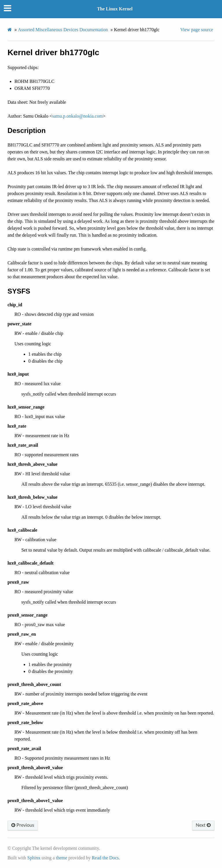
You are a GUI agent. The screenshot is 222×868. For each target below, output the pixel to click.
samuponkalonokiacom (77, 116)
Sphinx (34, 858)
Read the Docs (105, 858)
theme (61, 858)
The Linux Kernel (115, 9)
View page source (197, 30)
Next (203, 825)
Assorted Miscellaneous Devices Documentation (63, 30)
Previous (23, 825)
